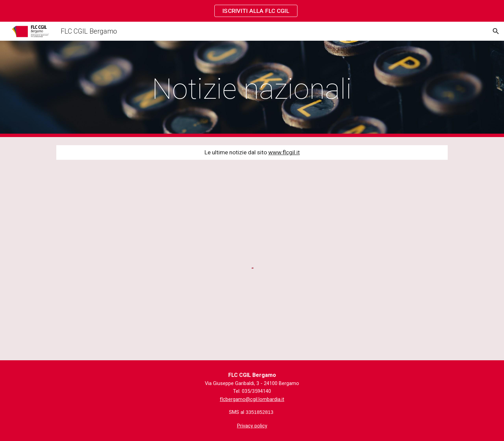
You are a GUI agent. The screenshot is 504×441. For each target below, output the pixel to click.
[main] (252, 89)
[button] (496, 31)
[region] (252, 11)
